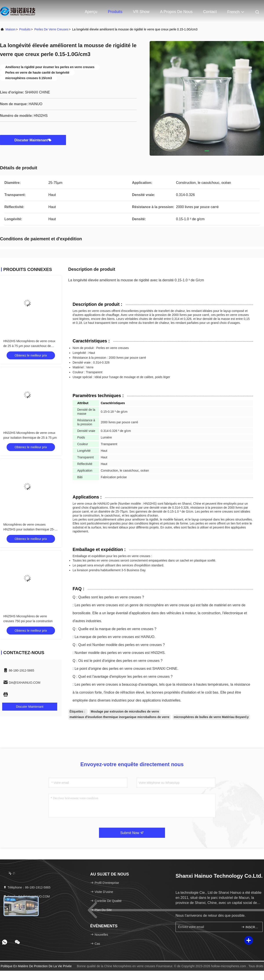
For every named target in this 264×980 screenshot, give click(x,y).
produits (25, 29)
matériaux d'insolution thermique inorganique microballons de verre (119, 717)
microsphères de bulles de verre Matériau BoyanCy (211, 717)
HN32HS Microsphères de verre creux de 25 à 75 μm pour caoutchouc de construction (29, 346)
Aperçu (91, 12)
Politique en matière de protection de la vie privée (36, 966)
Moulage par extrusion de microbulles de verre (125, 711)
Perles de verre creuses (51, 29)
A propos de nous (176, 12)
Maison (10, 29)
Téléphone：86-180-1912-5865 (27, 887)
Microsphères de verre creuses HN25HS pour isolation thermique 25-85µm (29, 529)
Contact (210, 12)
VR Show (141, 12)
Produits (115, 12)
